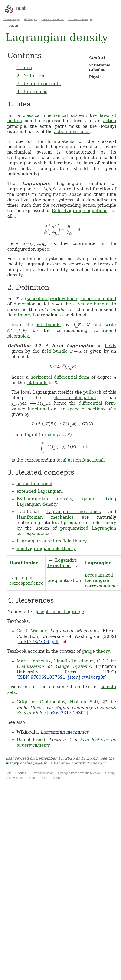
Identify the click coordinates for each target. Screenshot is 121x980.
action (110, 121)
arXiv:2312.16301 (67, 713)
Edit (8, 773)
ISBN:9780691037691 (42, 677)
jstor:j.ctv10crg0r (87, 677)
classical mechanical (45, 115)
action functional (72, 132)
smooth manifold (98, 299)
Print (44, 778)
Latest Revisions (53, 19)
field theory (19, 315)
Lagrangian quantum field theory (52, 541)
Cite (32, 778)
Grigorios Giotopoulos (41, 702)
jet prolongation (74, 398)
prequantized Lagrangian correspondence (102, 580)
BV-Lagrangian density (44, 499)
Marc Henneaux (34, 661)
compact (57, 434)
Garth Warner (31, 631)
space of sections (87, 409)
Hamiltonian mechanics (45, 517)
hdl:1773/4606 (34, 642)
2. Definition (30, 76)
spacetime (38, 299)
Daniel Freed (31, 739)
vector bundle (93, 304)
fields (110, 346)
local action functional (80, 460)
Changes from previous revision (79, 773)
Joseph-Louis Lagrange (60, 612)
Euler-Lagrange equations (80, 211)
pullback (92, 392)
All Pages (31, 19)
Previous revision (42, 773)
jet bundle (49, 325)
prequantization (64, 580)
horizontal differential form (60, 377)
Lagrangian (98, 563)
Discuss (21, 773)
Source (57, 778)
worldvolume (63, 299)
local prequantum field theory (84, 523)
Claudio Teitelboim (74, 661)
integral (29, 434)
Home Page (11, 19)
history (12, 763)
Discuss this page (80, 19)
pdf (55, 642)
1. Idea (24, 68)
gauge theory (96, 651)
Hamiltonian (24, 563)
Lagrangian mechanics (74, 512)
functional (38, 409)
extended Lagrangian (39, 491)
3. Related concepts (39, 84)
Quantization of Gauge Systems (54, 666)
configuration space (60, 194)
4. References (32, 92)
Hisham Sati (84, 702)
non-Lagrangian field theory (46, 549)
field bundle (52, 310)
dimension (25, 304)
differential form (97, 403)
